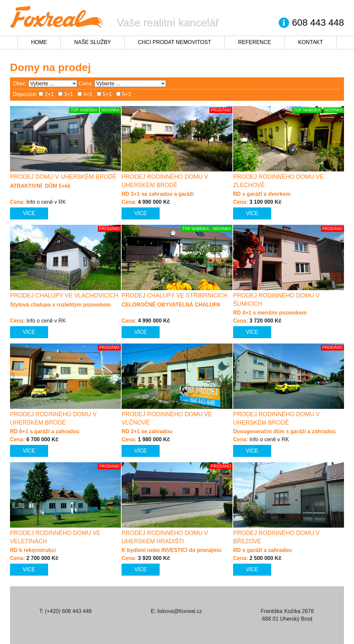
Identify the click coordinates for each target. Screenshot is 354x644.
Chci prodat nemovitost (174, 42)
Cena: (86, 84)
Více (29, 213)
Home (39, 42)
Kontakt (311, 42)
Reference (255, 42)
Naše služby (93, 42)
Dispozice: (25, 94)
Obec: (20, 84)
